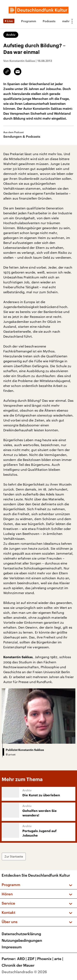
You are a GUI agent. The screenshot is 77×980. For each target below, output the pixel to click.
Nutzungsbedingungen (22, 940)
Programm (29, 21)
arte (59, 959)
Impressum (12, 947)
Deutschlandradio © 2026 (24, 972)
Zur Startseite (14, 856)
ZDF (32, 959)
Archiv (11, 35)
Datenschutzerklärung (21, 934)
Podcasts (49, 21)
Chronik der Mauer (18, 965)
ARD (22, 959)
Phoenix (46, 959)
